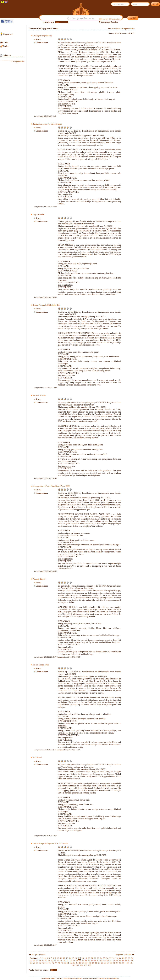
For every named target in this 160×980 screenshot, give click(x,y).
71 (37, 963)
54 (89, 961)
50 (77, 961)
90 (96, 963)
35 (31, 961)
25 (104, 958)
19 (86, 958)
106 (90, 965)
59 (104, 961)
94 (108, 963)
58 (101, 961)
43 (55, 961)
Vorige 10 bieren (39, 955)
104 (81, 965)
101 (131, 963)
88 (90, 963)
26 (107, 958)
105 (85, 965)
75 (50, 963)
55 (92, 961)
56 (95, 961)
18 (83, 958)
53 (86, 961)
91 (99, 963)
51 (80, 961)
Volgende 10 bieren (124, 955)
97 (117, 963)
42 (52, 961)
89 (93, 963)
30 (120, 958)
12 (64, 958)
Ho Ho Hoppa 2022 (41, 665)
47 (67, 961)
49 (74, 961)
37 (37, 961)
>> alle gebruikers (18, 62)
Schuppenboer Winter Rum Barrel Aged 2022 (51, 486)
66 (126, 961)
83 (74, 963)
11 (61, 958)
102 (73, 965)
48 (71, 961)
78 (59, 963)
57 (98, 961)
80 (65, 963)
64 (120, 961)
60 (107, 961)
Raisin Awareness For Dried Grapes (47, 124)
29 (117, 958)
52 (83, 961)
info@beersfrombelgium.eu (72, 978)
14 (70, 958)
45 (61, 961)
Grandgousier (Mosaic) (42, 36)
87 (87, 963)
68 (132, 961)
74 (46, 963)
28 (114, 958)
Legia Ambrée (38, 215)
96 (114, 963)
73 (43, 963)
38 (40, 961)
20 (89, 958)
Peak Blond (37, 758)
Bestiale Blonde (39, 396)
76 (53, 963)
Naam (118, 29)
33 (129, 958)
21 (92, 958)
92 (102, 963)
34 (132, 958)
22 (95, 958)
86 (83, 963)
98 (120, 963)
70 (34, 963)
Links (6, 46)
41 (49, 961)
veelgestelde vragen (48, 978)
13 (67, 958)
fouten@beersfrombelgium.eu (108, 978)
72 (40, 963)
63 (117, 961)
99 (123, 963)
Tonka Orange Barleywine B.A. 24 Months (50, 844)
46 (64, 961)
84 (77, 963)
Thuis (6, 43)
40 (46, 961)
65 (123, 961)
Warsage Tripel (39, 579)
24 (101, 958)
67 (129, 961)
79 (62, 963)
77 (56, 963)
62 (114, 961)
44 (58, 961)
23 (98, 958)
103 (77, 965)
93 (105, 963)
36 (34, 961)
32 (126, 958)
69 (31, 963)
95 (111, 963)
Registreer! (8, 34)
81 (68, 963)
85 (80, 963)
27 (110, 958)
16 (76, 958)
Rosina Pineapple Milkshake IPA (46, 305)
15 (73, 958)
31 (123, 958)
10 (58, 958)
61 (111, 961)
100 (127, 963)
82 (71, 963)
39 (43, 961)
